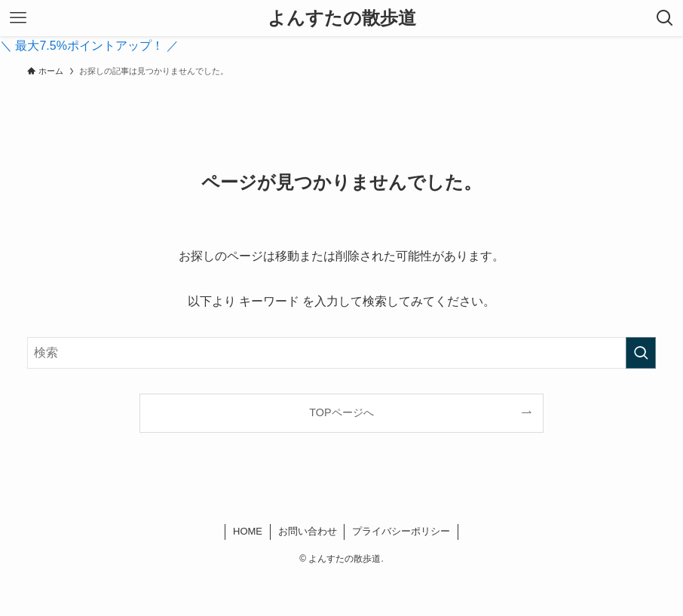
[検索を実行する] (641, 353)
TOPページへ (341, 412)
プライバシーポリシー (401, 531)
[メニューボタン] (18, 18)
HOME (248, 531)
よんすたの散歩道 (342, 18)
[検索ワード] (341, 353)
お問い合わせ (308, 531)
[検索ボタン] (665, 18)
